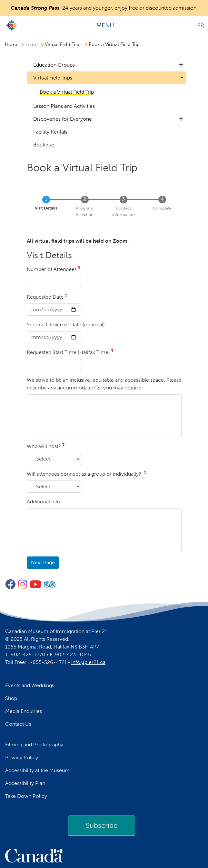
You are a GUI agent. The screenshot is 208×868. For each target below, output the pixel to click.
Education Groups (54, 65)
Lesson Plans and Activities (64, 106)
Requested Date (45, 297)
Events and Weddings (30, 685)
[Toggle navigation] (108, 25)
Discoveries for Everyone (63, 119)
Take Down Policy (26, 796)
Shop (11, 698)
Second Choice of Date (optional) (66, 325)
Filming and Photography (34, 745)
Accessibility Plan (25, 783)
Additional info (44, 502)
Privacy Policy (22, 757)
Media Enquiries (24, 711)
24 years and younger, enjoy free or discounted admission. (130, 8)
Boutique (44, 145)
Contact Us (18, 724)
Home (12, 44)
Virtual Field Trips (63, 44)
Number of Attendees (52, 269)
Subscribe (102, 825)
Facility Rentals (50, 132)
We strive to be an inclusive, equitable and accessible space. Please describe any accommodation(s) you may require (104, 384)
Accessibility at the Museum (37, 770)
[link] (102, 826)
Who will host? (44, 446)
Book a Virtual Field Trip (114, 44)
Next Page (43, 562)
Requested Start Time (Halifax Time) (68, 352)
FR (201, 26)
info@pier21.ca (88, 662)
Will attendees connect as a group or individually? (85, 474)
